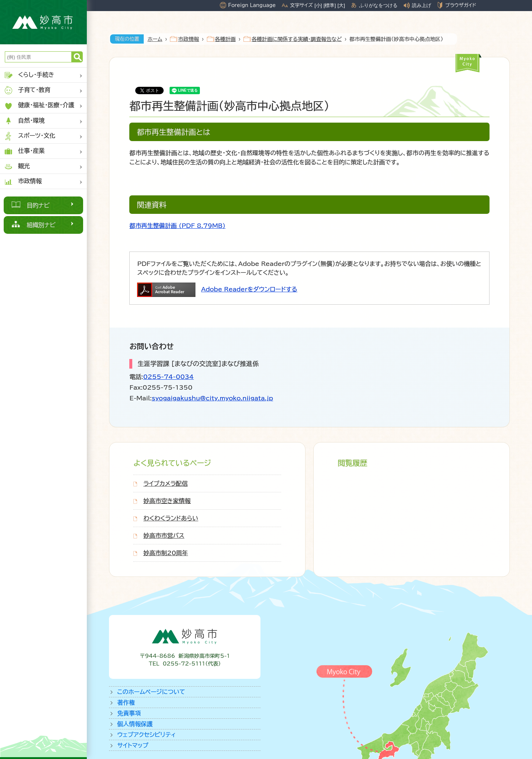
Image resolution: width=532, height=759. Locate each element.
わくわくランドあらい (171, 518)
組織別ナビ (41, 225)
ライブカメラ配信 (166, 483)
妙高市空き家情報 (167, 501)
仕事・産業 (24, 151)
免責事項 (129, 713)
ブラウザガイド (461, 5)
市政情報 (23, 182)
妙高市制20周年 (166, 553)
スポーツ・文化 (30, 136)
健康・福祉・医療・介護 (39, 106)
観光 (17, 166)
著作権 (126, 702)
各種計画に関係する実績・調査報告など (297, 39)
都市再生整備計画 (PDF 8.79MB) (177, 226)
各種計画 (225, 39)
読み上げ (422, 5)
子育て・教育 (27, 90)
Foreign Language (252, 5)
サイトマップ (133, 745)
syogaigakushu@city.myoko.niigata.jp (212, 398)
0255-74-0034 (168, 377)
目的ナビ (38, 205)
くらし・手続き (29, 75)
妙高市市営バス (164, 536)
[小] (318, 5)
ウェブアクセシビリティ (146, 735)
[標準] (330, 5)
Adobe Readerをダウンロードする (249, 289)
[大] (341, 5)
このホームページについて (151, 692)
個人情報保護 (135, 724)
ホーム (155, 39)
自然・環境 (24, 121)
